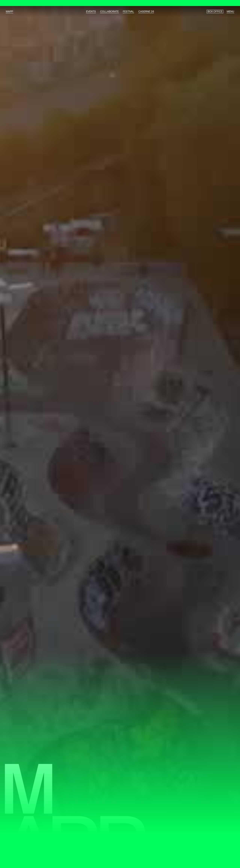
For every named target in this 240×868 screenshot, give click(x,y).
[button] (233, 859)
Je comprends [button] (187, 859)
